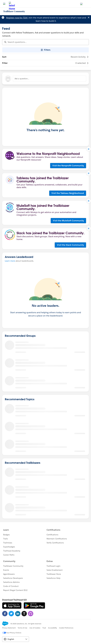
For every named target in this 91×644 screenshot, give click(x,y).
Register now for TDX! (17, 18)
